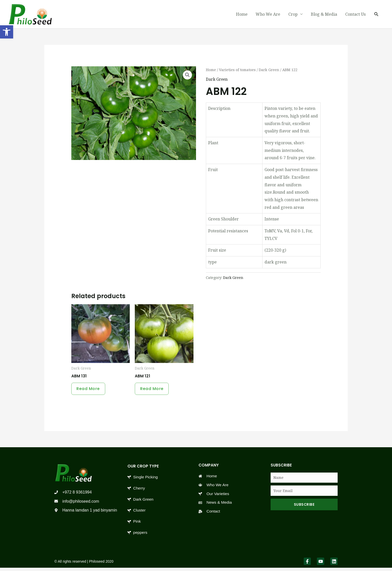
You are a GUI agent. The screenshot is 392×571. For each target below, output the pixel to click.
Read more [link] (89, 390)
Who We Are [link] (268, 14)
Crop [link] (293, 14)
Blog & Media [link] (324, 14)
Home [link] (242, 14)
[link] (7, 32)
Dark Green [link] (271, 70)
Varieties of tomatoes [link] (239, 70)
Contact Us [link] (355, 14)
